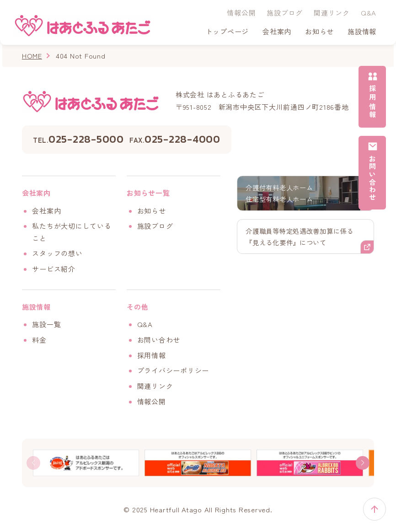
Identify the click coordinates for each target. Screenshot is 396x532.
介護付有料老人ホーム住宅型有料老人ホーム (282, 193)
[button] (363, 463)
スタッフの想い (57, 253)
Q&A (369, 13)
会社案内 (46, 211)
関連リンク (332, 13)
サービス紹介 (54, 269)
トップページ (227, 31)
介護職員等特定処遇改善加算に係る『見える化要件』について (303, 238)
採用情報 (152, 355)
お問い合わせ (159, 340)
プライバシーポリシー (173, 370)
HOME (32, 56)
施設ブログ (285, 13)
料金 (39, 340)
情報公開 (241, 13)
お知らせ (319, 31)
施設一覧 (46, 324)
